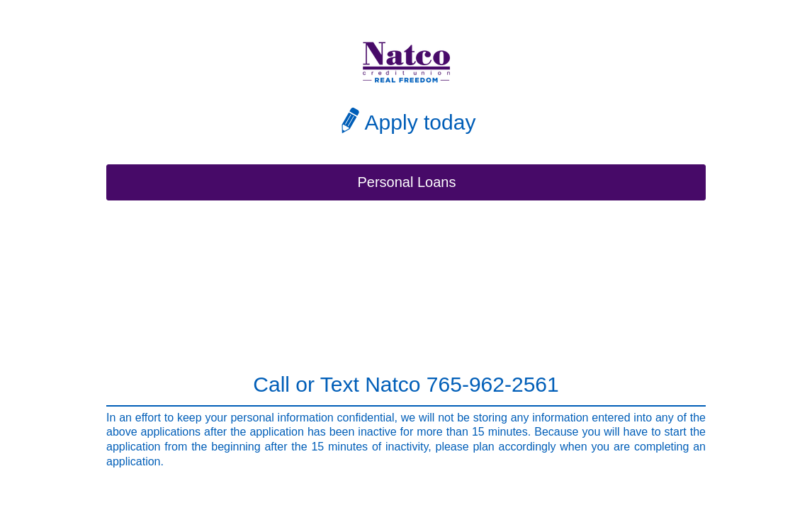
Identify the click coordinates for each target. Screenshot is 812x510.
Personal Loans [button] (407, 182)
